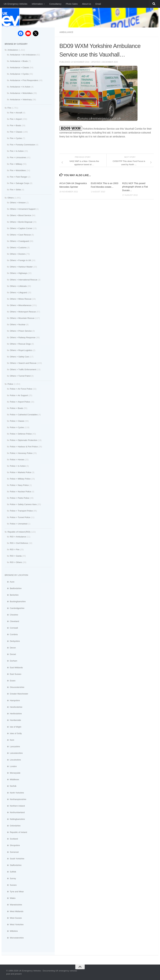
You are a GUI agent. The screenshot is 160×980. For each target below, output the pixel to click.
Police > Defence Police (21, 434)
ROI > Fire (15, 549)
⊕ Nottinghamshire (15, 819)
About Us (87, 4)
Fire (9, 108)
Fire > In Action (17, 151)
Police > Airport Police (20, 402)
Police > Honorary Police (21, 453)
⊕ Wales (10, 898)
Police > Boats (16, 408)
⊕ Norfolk (11, 786)
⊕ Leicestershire (14, 753)
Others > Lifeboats (18, 286)
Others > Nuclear (18, 325)
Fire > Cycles (16, 138)
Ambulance (66, 32)
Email (98, 4)
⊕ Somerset (12, 852)
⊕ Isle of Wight (13, 727)
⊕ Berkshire (12, 595)
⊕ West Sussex (13, 918)
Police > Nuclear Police (20, 492)
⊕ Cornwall (11, 628)
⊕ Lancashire (12, 747)
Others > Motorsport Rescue (23, 312)
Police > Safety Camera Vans (23, 504)
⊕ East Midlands (14, 668)
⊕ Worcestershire (14, 938)
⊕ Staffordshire (13, 865)
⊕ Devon (10, 648)
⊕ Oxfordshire (13, 826)
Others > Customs (18, 248)
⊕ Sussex (11, 885)
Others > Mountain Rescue (22, 318)
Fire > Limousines (18, 157)
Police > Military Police (20, 479)
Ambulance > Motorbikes (21, 93)
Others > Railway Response (23, 337)
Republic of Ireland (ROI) (19, 532)
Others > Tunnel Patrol (20, 376)
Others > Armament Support (23, 209)
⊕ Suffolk (10, 872)
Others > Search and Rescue (23, 363)
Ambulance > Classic (20, 68)
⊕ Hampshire (12, 700)
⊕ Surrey (10, 878)
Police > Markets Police (21, 472)
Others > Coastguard (19, 241)
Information (37, 4)
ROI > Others (16, 562)
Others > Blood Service (20, 215)
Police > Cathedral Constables (24, 415)
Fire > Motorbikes (18, 170)
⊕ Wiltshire (11, 931)
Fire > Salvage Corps (20, 183)
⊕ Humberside (13, 720)
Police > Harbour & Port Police (24, 447)
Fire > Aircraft (16, 113)
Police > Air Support (19, 395)
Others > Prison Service (21, 331)
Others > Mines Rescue (21, 299)
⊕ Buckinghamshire (15, 601)
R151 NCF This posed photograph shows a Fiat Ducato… (135, 187)
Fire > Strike (15, 190)
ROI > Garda (16, 556)
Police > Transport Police (21, 511)
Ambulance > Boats (19, 61)
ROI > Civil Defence (19, 543)
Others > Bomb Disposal (21, 222)
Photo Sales (72, 4)
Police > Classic (17, 421)
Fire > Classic (16, 132)
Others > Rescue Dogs (20, 344)
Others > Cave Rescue (20, 235)
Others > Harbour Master (21, 267)
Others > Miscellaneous (21, 305)
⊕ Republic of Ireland (16, 832)
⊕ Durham (11, 661)
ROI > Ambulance (18, 537)
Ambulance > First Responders (24, 80)
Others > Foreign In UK (20, 260)
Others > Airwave (18, 203)
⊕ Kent (9, 740)
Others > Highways (19, 273)
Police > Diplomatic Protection (24, 440)
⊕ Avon (10, 582)
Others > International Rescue (24, 280)
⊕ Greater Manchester (16, 694)
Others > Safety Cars (20, 357)
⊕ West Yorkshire (14, 924)
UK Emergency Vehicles (16, 4)
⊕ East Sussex (13, 674)
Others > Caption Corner (21, 228)
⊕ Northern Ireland (15, 806)
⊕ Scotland (11, 839)
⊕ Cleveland (12, 621)
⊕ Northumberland (15, 812)
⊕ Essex (10, 681)
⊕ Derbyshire (12, 641)
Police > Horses (17, 460)
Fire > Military (16, 164)
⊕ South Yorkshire (14, 859)
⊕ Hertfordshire (13, 714)
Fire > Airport (16, 119)
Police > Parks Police (20, 498)
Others (11, 198)
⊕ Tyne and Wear (14, 892)
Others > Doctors (18, 254)
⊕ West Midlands (14, 911)
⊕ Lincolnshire (13, 760)
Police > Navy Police (19, 485)
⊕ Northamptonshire (15, 799)
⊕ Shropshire (12, 845)
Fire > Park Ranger (19, 177)
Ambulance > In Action (20, 87)
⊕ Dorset (10, 654)
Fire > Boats (15, 125)
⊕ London (11, 766)
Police (10, 384)
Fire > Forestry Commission (22, 145)
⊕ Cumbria (11, 634)
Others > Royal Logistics (21, 350)
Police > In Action (18, 466)
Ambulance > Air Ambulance (23, 55)
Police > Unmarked (19, 524)
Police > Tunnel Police (20, 517)
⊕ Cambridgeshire (15, 608)
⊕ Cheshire (11, 615)
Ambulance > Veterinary (21, 100)
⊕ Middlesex (12, 779)
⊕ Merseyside (12, 773)
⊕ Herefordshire (14, 707)
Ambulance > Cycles (19, 74)
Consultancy (55, 4)
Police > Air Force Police (21, 389)
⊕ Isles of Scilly (13, 733)
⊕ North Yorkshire (14, 793)
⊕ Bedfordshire (13, 588)
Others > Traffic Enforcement (23, 369)
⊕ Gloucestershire (14, 687)
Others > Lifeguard (18, 293)
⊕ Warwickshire (13, 905)
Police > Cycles (17, 427)
